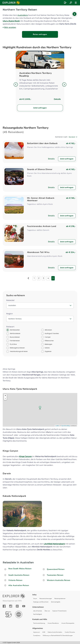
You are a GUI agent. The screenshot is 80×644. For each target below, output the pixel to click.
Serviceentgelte (56, 602)
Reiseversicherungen (46, 599)
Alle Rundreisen (15, 333)
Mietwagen (48, 344)
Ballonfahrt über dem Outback (42, 143)
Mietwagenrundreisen (17, 348)
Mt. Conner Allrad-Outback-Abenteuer (41, 199)
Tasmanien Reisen (55, 575)
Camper (48, 337)
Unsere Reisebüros (53, 623)
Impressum (36, 632)
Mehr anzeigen (10, 27)
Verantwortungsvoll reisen (19, 351)
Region (10, 314)
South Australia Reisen (19, 575)
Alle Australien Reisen (19, 585)
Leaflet (57, 426)
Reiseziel (10, 300)
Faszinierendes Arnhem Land (42, 226)
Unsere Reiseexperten (68, 623)
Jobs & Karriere (38, 611)
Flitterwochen (49, 341)
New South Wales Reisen (20, 569)
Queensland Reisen (56, 569)
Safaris (47, 348)
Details (57, 99)
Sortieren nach (61, 137)
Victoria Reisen (15, 580)
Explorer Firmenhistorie (59, 611)
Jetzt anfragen (40, 108)
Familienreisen (15, 341)
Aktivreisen (48, 330)
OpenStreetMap (66, 426)
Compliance (37, 635)
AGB (44, 632)
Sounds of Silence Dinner (40, 169)
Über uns (47, 611)
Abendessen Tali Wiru (38, 252)
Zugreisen (48, 351)
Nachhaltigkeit (38, 614)
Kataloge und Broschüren (41, 602)
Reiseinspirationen (60, 599)
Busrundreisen (15, 337)
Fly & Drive (13, 344)
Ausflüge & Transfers (52, 333)
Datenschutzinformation (55, 632)
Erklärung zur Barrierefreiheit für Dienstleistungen (58, 635)
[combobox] (73, 137)
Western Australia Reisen (59, 580)
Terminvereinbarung (39, 623)
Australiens (23, 15)
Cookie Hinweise (70, 632)
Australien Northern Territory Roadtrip (36, 74)
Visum (35, 599)
